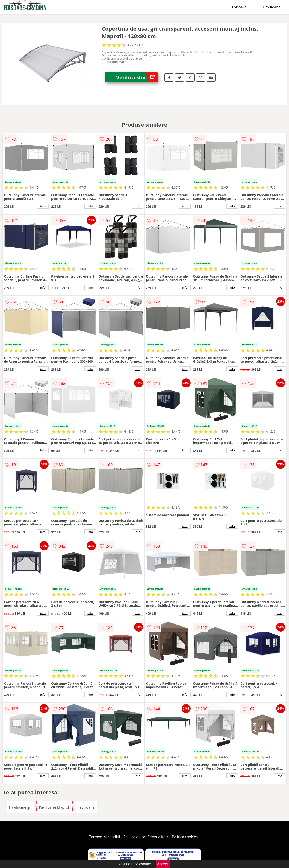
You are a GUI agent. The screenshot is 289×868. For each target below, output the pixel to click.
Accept (163, 864)
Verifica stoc (137, 77)
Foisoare (239, 7)
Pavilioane (272, 7)
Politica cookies (185, 837)
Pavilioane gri (20, 807)
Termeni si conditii (105, 837)
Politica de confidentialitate (146, 837)
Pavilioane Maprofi (55, 807)
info (43, 206)
